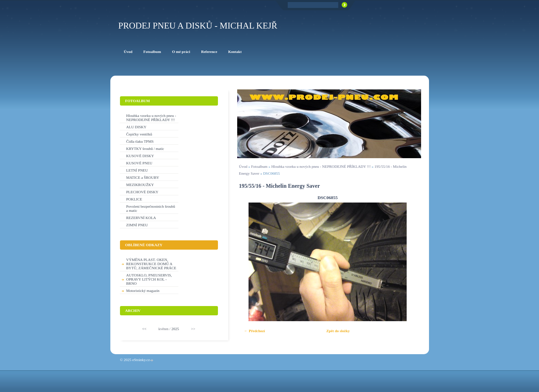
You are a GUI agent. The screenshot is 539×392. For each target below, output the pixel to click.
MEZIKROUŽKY (140, 185)
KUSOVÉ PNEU (139, 163)
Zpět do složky (338, 331)
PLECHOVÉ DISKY (142, 192)
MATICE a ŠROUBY (143, 177)
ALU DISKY (136, 127)
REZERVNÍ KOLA (141, 218)
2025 (175, 329)
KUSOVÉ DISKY (140, 156)
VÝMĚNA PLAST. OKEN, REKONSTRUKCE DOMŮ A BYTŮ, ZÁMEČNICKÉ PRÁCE (151, 264)
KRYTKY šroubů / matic (145, 149)
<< (144, 329)
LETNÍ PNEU (137, 170)
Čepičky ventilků (139, 134)
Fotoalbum (259, 166)
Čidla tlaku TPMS (140, 141)
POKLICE (134, 199)
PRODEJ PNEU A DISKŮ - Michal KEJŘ (198, 26)
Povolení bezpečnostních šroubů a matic (151, 208)
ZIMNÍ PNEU (137, 225)
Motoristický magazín (143, 291)
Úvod (243, 166)
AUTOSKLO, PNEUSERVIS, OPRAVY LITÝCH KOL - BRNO (149, 279)
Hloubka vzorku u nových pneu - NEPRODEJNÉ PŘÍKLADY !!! (321, 166)
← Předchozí (255, 331)
